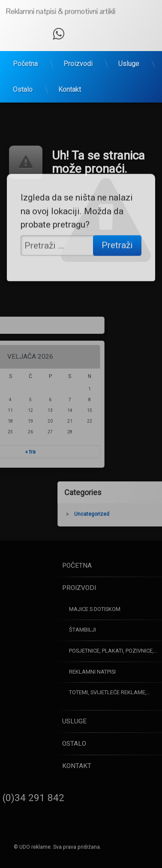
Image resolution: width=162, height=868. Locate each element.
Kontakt (70, 75)
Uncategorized (123, 514)
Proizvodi (78, 49)
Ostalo (23, 75)
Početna (25, 49)
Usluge (129, 49)
